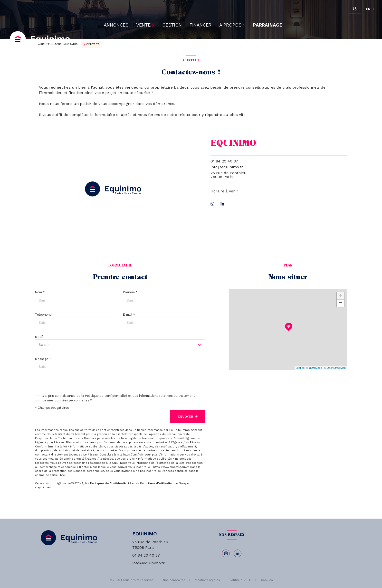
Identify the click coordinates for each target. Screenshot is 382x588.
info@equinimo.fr (227, 167)
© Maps (314, 368)
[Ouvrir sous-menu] (154, 25)
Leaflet (300, 368)
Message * (43, 359)
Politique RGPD (240, 580)
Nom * (40, 292)
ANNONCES (116, 25)
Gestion (172, 25)
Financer (201, 25)
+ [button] (340, 296)
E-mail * (129, 315)
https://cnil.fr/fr (133, 455)
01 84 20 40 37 (224, 161)
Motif (39, 337)
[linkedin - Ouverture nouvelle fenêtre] (222, 204)
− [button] (340, 303)
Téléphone (43, 315)
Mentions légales (207, 580)
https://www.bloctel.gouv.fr (171, 467)
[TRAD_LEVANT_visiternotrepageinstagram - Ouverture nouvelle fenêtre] (212, 204)
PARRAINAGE (268, 25)
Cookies (267, 580)
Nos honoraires (174, 580)
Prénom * (130, 292)
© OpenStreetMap (335, 368)
